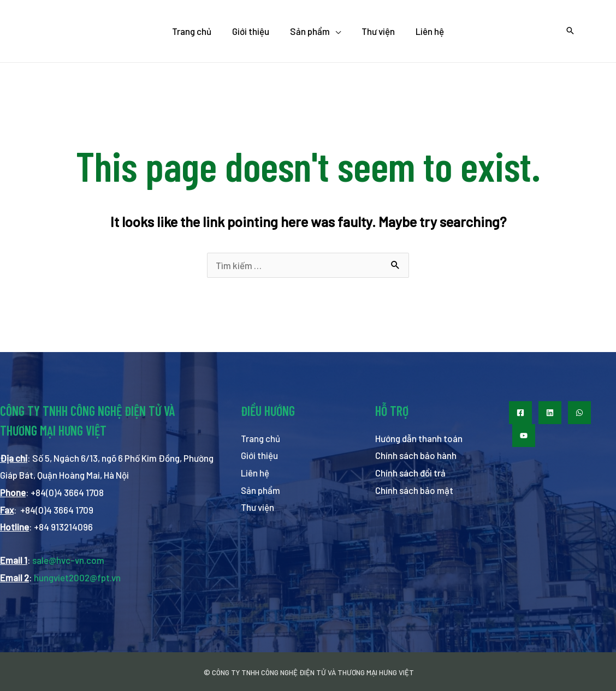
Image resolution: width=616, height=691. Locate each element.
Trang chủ (260, 438)
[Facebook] (520, 413)
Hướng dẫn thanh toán (419, 438)
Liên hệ (255, 473)
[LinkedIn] (550, 413)
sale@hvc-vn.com (68, 560)
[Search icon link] (570, 31)
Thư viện (257, 507)
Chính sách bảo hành (416, 455)
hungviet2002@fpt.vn (77, 577)
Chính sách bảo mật (414, 490)
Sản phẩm (261, 490)
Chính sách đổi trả (410, 473)
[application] (335, 31)
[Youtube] (524, 436)
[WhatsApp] (579, 413)
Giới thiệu (259, 455)
